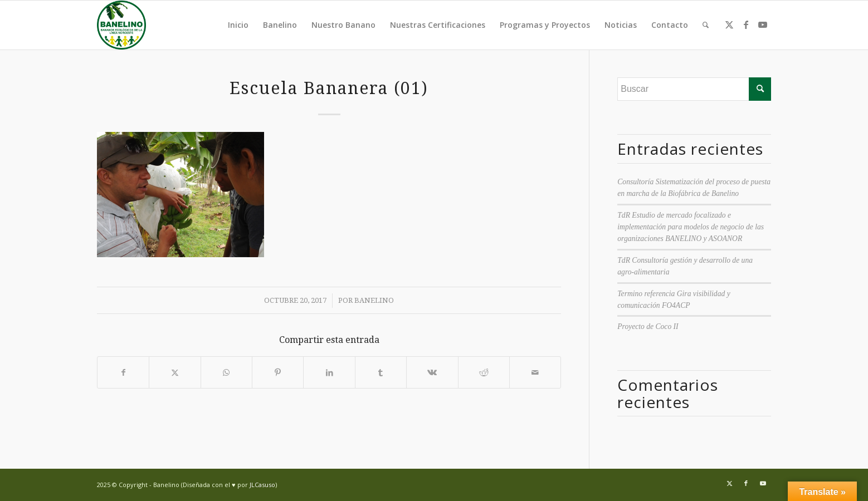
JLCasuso (262, 485)
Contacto (670, 25)
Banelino (280, 25)
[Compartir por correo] (535, 372)
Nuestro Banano (343, 25)
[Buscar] (706, 25)
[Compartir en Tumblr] (381, 372)
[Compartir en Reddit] (484, 372)
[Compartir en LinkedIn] (329, 372)
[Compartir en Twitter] (175, 372)
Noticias (621, 25)
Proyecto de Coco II (648, 326)
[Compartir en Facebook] (123, 372)
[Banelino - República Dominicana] (121, 25)
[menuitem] (706, 25)
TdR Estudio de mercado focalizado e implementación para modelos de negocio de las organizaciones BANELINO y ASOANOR (691, 227)
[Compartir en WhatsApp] (226, 372)
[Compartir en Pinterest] (278, 372)
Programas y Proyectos (545, 25)
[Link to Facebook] (746, 24)
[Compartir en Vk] (432, 372)
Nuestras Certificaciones (438, 25)
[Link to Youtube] (763, 24)
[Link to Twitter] (729, 24)
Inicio (238, 25)
